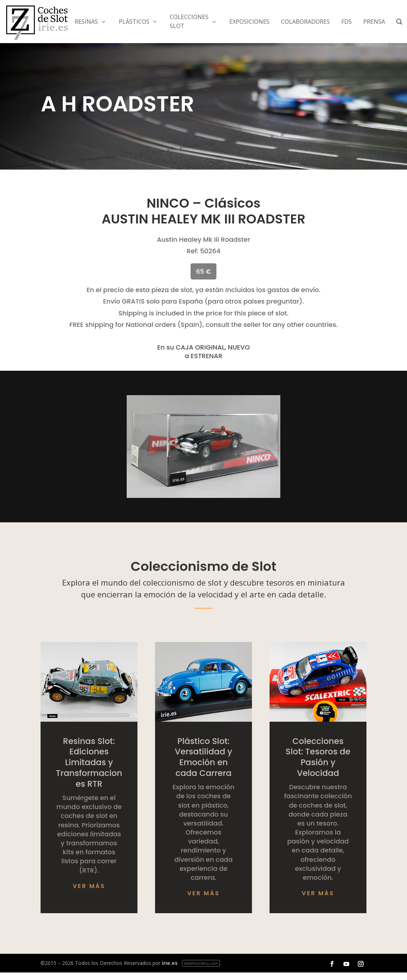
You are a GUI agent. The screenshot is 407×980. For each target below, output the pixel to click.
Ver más (89, 886)
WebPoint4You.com (201, 963)
